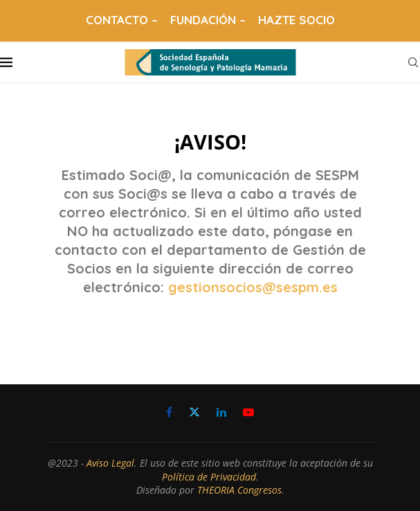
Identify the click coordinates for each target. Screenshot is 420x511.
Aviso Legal (110, 463)
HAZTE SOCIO (296, 20)
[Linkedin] (221, 412)
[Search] (413, 62)
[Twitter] (194, 412)
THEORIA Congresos (239, 490)
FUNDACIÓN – (208, 20)
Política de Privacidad (209, 477)
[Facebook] (169, 412)
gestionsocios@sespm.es (253, 287)
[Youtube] (248, 412)
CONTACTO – (122, 20)
